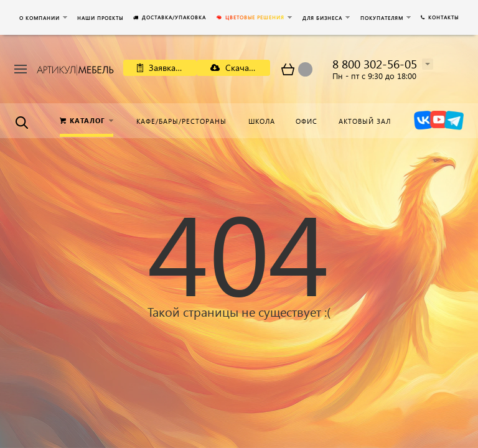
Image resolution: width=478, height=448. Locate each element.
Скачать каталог (240, 68)
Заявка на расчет (167, 68)
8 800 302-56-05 (375, 64)
